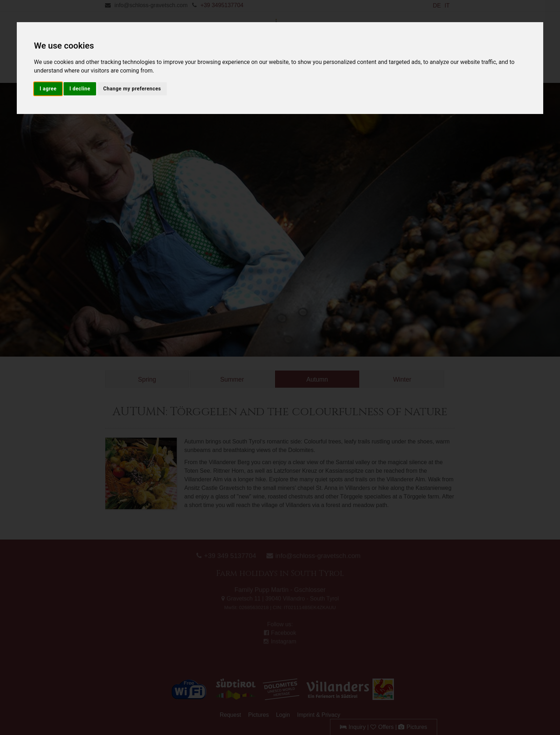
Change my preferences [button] (132, 89)
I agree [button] (48, 89)
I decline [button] (80, 89)
